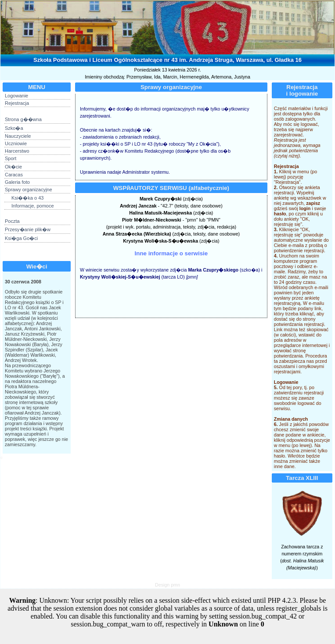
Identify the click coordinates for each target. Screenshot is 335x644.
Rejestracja (17, 103)
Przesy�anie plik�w (28, 229)
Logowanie (16, 96)
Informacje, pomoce (33, 206)
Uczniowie (16, 143)
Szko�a (14, 128)
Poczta (12, 221)
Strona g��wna (23, 119)
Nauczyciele (18, 136)
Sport (11, 158)
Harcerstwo (17, 151)
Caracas (14, 175)
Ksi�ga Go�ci (21, 238)
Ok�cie (13, 167)
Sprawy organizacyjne (29, 190)
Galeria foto (17, 182)
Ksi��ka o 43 (27, 198)
